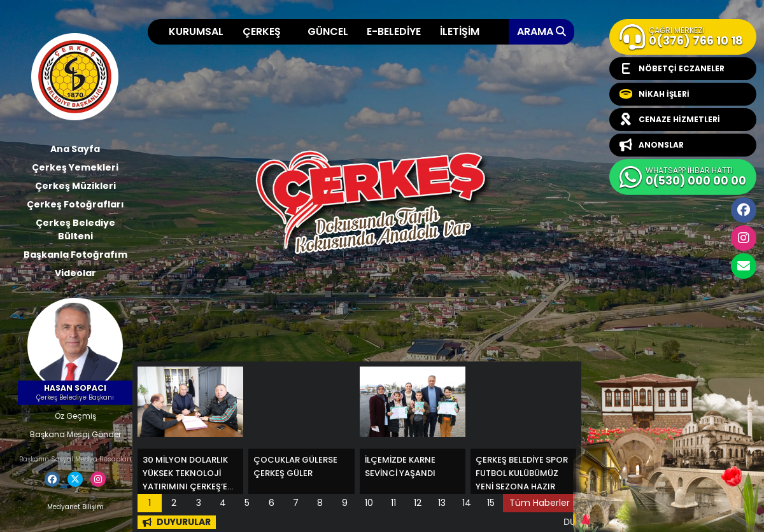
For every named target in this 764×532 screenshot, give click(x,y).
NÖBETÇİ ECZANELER (672, 69)
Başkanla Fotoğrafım (75, 255)
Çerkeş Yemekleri (75, 167)
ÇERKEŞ (262, 31)
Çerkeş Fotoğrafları (75, 204)
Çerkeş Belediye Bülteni (75, 229)
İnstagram (744, 238)
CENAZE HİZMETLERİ (670, 120)
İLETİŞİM (460, 31)
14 (467, 503)
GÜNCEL (328, 31)
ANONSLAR (652, 145)
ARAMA (541, 31)
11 (393, 503)
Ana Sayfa (75, 149)
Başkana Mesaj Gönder (75, 434)
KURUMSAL (196, 31)
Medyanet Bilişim (75, 507)
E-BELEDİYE (394, 31)
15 (491, 503)
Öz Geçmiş (75, 416)
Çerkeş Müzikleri (75, 186)
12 (418, 503)
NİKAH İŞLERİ (654, 94)
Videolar (75, 273)
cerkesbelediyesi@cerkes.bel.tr (744, 266)
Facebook (744, 210)
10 (369, 503)
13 (442, 503)
